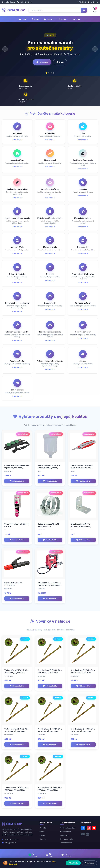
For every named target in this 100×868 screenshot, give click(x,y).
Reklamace (64, 835)
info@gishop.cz (8, 2)
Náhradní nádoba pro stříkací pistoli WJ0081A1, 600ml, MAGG (49, 468)
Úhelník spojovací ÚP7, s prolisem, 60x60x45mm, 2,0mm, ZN (81, 527)
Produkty (49, 19)
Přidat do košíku (17, 481)
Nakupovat (42, 62)
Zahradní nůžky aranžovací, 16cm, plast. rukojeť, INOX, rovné (82, 468)
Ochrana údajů (66, 832)
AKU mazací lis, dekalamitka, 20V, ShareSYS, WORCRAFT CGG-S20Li (49, 585)
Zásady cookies (66, 843)
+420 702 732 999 (25, 2)
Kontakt (77, 19)
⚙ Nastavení (90, 863)
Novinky (63, 19)
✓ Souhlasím (73, 863)
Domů (23, 19)
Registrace (93, 2)
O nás (35, 19)
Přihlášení (81, 2)
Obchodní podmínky (68, 828)
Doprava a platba (67, 839)
